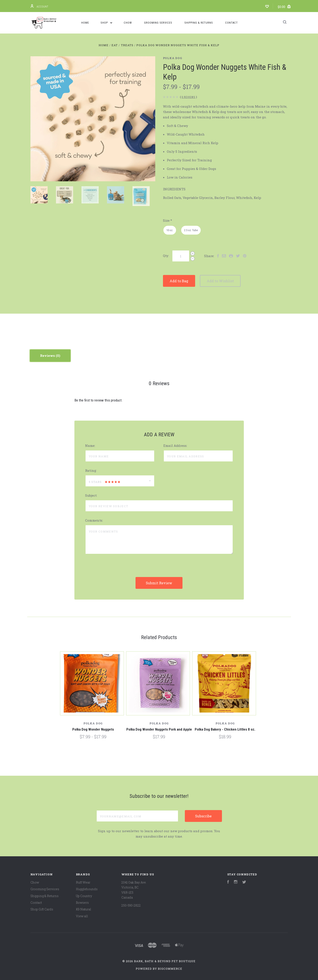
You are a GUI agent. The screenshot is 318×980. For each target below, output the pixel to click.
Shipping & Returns (199, 23)
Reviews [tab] (50, 356)
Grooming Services (158, 23)
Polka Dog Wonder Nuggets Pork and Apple (159, 729)
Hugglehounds (87, 889)
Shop (106, 23)
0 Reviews (188, 97)
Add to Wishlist (233, 281)
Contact (231, 23)
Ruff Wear (83, 882)
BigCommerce (170, 969)
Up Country (84, 896)
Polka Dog (173, 58)
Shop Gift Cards (42, 909)
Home (85, 23)
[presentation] (118, 569)
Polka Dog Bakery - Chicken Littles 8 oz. (225, 729)
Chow (128, 23)
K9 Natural (84, 909)
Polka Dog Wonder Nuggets (93, 729)
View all (82, 916)
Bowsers (82, 903)
